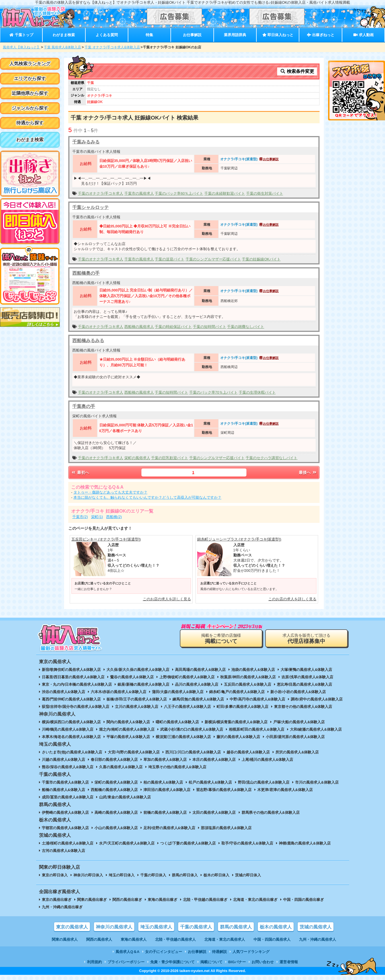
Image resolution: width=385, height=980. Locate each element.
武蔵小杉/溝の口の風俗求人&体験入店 (192, 729)
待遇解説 (219, 952)
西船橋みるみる (88, 341)
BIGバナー (237, 962)
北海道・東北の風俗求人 (225, 939)
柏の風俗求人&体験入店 (163, 782)
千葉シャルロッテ (90, 207)
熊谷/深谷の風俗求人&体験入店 (68, 767)
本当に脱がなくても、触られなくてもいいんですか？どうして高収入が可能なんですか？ (147, 497)
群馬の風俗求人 (236, 927)
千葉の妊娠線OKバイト (261, 259)
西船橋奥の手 (86, 273)
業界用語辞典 (235, 35)
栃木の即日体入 (216, 875)
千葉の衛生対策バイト (265, 193)
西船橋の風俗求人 (139, 327)
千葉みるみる (86, 142)
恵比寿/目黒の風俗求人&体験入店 (305, 684)
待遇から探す (30, 123)
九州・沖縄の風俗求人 (318, 939)
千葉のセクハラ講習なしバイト (271, 458)
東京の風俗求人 (72, 927)
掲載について (211, 962)
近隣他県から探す (30, 93)
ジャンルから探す (30, 108)
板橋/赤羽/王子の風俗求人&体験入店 (136, 699)
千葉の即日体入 (153, 875)
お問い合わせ (263, 962)
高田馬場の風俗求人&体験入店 (200, 670)
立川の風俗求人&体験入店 (137, 707)
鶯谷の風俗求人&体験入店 (132, 677)
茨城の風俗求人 (316, 927)
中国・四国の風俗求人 (272, 939)
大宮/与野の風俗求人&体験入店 (134, 752)
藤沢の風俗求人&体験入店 (238, 737)
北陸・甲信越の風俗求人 (175, 939)
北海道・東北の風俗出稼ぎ (255, 900)
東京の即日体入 (55, 875)
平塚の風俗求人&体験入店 (128, 737)
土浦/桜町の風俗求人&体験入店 (68, 843)
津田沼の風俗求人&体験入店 (167, 790)
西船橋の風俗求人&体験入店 (114, 790)
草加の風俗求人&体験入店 (165, 760)
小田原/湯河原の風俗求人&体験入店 (295, 737)
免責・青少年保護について (172, 962)
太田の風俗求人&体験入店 (214, 812)
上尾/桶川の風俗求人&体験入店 (267, 760)
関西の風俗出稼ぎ (127, 900)
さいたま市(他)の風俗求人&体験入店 (72, 752)
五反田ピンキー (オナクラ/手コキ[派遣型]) (106, 539)
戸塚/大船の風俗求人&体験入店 (299, 722)
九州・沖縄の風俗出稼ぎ (62, 907)
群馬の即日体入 (185, 875)
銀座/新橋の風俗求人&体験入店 (143, 684)
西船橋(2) (114, 517)
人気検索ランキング (30, 64)
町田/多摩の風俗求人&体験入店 (242, 707)
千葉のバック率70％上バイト (213, 392)
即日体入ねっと (278, 35)
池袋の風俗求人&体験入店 (253, 670)
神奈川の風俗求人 (114, 927)
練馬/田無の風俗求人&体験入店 (198, 699)
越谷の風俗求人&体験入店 (248, 752)
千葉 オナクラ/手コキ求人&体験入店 (112, 47)
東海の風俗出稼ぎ (162, 900)
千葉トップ (21, 35)
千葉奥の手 (84, 406)
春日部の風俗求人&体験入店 (114, 760)
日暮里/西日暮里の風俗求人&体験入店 (73, 677)
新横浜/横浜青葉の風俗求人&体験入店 (236, 722)
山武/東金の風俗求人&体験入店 (125, 797)
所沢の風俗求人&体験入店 (297, 752)
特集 (149, 35)
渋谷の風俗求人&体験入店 (63, 692)
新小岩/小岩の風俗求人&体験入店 (298, 692)
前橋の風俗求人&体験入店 (165, 812)
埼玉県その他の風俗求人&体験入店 (177, 767)
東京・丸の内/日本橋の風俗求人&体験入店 (77, 684)
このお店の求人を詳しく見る (167, 599)
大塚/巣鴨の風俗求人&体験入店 (306, 670)
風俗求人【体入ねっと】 (22, 47)
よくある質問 (107, 35)
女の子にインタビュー (164, 952)
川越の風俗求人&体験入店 (63, 760)
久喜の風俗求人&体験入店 (121, 767)
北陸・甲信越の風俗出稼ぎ (205, 900)
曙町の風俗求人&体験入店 (177, 722)
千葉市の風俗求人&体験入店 (65, 782)
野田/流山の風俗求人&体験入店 (264, 782)
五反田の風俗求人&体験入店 (247, 684)
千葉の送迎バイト (170, 259)
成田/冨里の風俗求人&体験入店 (68, 797)
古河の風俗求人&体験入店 (63, 851)
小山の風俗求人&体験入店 (116, 828)
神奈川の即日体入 (88, 875)
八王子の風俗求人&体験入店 (187, 707)
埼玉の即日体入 (122, 875)
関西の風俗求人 (99, 939)
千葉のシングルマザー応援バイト (213, 259)
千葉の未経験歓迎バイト (225, 193)
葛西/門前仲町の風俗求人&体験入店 (71, 699)
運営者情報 (289, 962)
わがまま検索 (64, 35)
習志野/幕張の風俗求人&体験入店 (224, 790)
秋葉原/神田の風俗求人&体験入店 (248, 677)
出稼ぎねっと (321, 35)
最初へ (80, 472)
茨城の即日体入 (248, 875)
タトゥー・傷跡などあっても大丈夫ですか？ (110, 492)
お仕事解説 (192, 35)
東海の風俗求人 (134, 939)
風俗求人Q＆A (127, 952)
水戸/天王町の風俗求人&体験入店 (127, 843)
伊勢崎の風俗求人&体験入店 (65, 812)
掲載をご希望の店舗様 (221, 639)
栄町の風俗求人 (137, 458)
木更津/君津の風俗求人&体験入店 (285, 790)
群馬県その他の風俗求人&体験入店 (271, 812)
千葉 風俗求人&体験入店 (62, 47)
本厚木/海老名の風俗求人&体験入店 (71, 737)
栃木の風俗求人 (276, 927)
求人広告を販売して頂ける (306, 639)
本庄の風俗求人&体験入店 (214, 760)
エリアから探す (30, 78)
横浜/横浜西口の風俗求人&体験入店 (71, 722)
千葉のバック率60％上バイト (179, 193)
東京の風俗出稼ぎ (57, 900)
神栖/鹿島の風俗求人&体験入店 (305, 843)
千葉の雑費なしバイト (246, 327)
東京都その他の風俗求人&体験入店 (303, 707)
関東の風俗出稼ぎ (92, 900)
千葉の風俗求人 (196, 927)
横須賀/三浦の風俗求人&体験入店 (183, 737)
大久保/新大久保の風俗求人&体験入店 (138, 670)
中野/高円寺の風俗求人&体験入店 (257, 699)
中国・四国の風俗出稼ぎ (303, 900)
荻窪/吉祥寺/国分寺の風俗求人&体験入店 (76, 707)
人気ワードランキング (251, 952)
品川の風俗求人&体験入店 (197, 684)
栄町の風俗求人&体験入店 (116, 782)
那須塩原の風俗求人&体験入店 (226, 828)
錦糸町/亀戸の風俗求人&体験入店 (237, 692)
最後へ (308, 472)
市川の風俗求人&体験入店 (317, 782)
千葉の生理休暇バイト (257, 392)
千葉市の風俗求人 (139, 193)
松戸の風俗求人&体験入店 (210, 782)
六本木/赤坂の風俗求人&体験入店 (119, 692)
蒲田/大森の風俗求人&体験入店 (178, 692)
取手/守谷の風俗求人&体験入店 (247, 843)
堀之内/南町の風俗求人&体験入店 (127, 729)
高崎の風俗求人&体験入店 (116, 812)
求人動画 (363, 35)
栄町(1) (97, 517)
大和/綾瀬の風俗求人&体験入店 (316, 729)
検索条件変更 (297, 71)
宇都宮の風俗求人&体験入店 (65, 828)
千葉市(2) (80, 517)
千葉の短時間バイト (210, 327)
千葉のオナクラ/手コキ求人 (101, 193)
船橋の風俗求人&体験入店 (63, 790)
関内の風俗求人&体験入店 (128, 722)
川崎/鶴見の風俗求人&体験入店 (68, 729)
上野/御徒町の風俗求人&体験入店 (187, 677)
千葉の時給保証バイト (173, 327)
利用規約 (94, 962)
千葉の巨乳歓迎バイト (170, 458)
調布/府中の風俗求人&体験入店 (317, 699)
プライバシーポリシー (126, 962)
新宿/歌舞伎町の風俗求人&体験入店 (71, 670)
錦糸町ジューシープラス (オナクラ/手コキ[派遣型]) (239, 539)
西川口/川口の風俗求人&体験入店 (193, 752)
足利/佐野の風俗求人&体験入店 (169, 828)
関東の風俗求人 (65, 939)
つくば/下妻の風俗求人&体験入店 (188, 843)
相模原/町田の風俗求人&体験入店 (257, 729)
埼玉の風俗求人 (156, 927)
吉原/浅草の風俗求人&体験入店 (307, 677)
